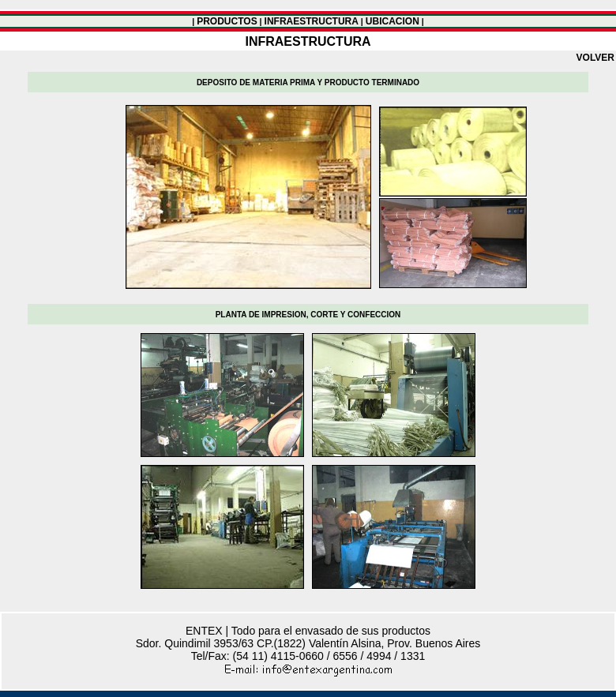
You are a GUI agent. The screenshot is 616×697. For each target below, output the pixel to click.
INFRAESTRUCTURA (312, 21)
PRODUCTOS (227, 21)
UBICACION (393, 21)
